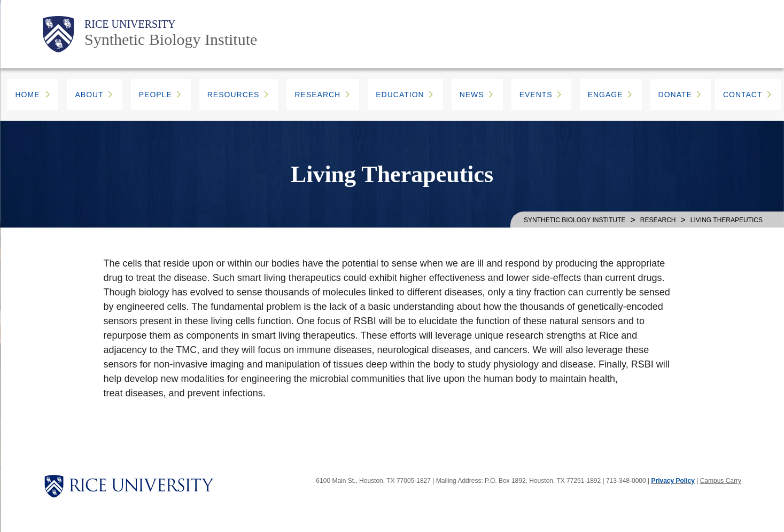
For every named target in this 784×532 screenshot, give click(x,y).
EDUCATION (400, 95)
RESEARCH (317, 95)
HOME (27, 95)
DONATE (675, 95)
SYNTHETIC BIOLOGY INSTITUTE (575, 220)
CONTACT (743, 95)
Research (658, 220)
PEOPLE (156, 95)
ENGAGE (606, 95)
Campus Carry (721, 481)
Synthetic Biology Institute (171, 39)
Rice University (130, 24)
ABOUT (89, 95)
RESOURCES (234, 95)
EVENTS (536, 95)
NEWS (472, 95)
